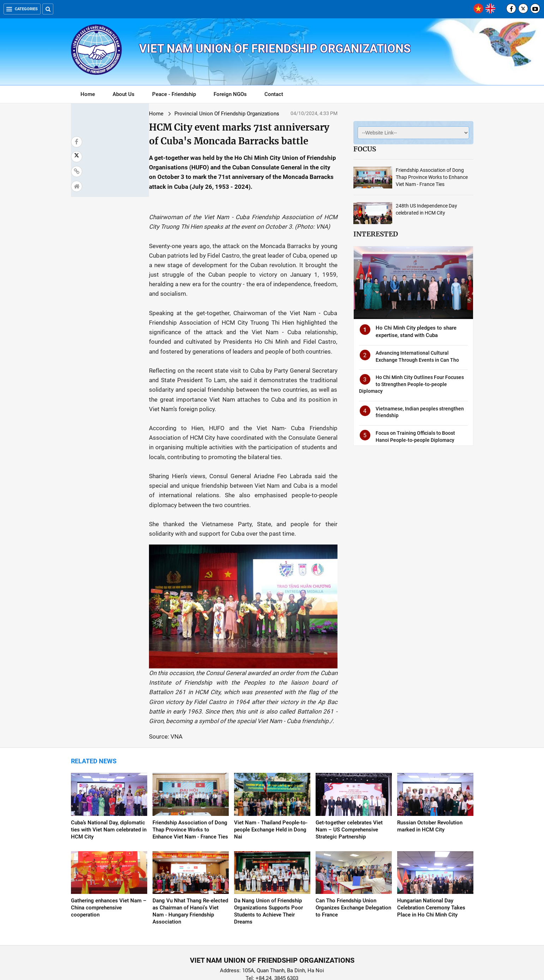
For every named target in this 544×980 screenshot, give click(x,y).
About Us (124, 94)
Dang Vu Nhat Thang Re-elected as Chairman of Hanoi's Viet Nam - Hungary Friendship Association (190, 876)
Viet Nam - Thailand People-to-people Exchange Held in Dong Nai (271, 794)
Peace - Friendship (174, 94)
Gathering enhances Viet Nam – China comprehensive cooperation (109, 872)
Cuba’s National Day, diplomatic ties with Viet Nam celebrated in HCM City (109, 794)
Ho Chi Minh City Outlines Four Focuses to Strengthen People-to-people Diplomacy (411, 384)
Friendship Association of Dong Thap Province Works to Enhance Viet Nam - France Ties (432, 177)
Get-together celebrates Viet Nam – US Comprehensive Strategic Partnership (349, 794)
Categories (22, 9)
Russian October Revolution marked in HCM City (430, 790)
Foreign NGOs (230, 94)
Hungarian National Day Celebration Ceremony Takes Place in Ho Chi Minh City (431, 872)
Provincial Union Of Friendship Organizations (165, 114)
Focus (365, 149)
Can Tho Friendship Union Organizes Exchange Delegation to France (353, 872)
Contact (274, 94)
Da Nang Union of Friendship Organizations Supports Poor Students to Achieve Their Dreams (268, 876)
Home (88, 94)
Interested (376, 234)
